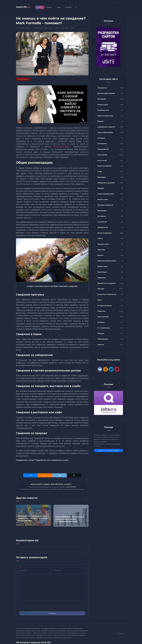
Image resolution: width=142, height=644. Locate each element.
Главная (46, 8)
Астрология (102, 223)
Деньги (100, 256)
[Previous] (84, 500)
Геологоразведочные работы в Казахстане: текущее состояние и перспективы (33, 519)
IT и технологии (104, 329)
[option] (34, 516)
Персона (101, 334)
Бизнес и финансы (105, 234)
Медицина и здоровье (106, 184)
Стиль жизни (39, 29)
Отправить (52, 614)
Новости (101, 346)
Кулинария (102, 178)
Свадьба (101, 189)
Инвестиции (102, 273)
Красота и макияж (104, 167)
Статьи (55, 8)
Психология (102, 89)
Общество (101, 312)
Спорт (100, 173)
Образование (103, 340)
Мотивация (102, 100)
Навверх (120, 634)
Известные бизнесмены (107, 262)
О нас (65, 8)
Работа (100, 240)
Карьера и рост (103, 245)
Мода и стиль (48, 29)
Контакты (74, 8)
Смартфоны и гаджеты (106, 128)
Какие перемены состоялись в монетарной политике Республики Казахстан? (70, 520)
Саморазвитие (103, 150)
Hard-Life (26, 8)
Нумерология (103, 228)
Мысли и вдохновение (106, 94)
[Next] (87, 500)
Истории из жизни (104, 307)
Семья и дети (103, 106)
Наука (100, 301)
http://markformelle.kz (62, 148)
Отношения (102, 145)
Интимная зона (103, 111)
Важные (100, 122)
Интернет (101, 323)
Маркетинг (102, 279)
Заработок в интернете (107, 284)
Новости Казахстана (105, 117)
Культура (101, 290)
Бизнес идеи (102, 268)
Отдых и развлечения (106, 195)
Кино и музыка (103, 318)
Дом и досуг (102, 161)
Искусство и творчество (107, 295)
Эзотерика (102, 217)
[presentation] (34, 607)
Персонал (101, 251)
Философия (102, 212)
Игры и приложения (105, 133)
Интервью (101, 139)
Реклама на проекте (105, 206)
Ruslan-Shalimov (25, 29)
